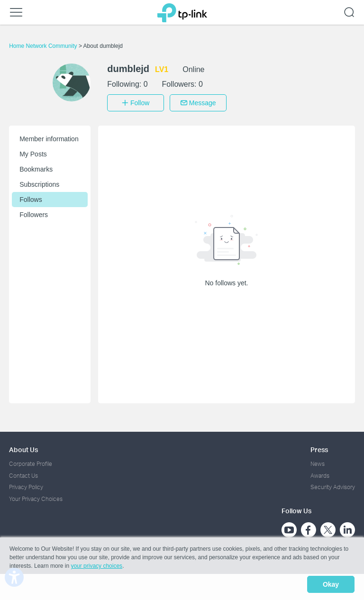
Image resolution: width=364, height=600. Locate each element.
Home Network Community (44, 46)
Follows (31, 197)
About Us (23, 447)
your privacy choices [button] (96, 569)
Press (319, 447)
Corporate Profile (31, 461)
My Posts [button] (33, 151)
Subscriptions (39, 182)
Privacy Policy (26, 485)
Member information (49, 136)
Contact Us (23, 473)
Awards (320, 473)
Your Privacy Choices (36, 496)
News (318, 461)
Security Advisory (333, 485)
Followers (34, 212)
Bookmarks (36, 166)
